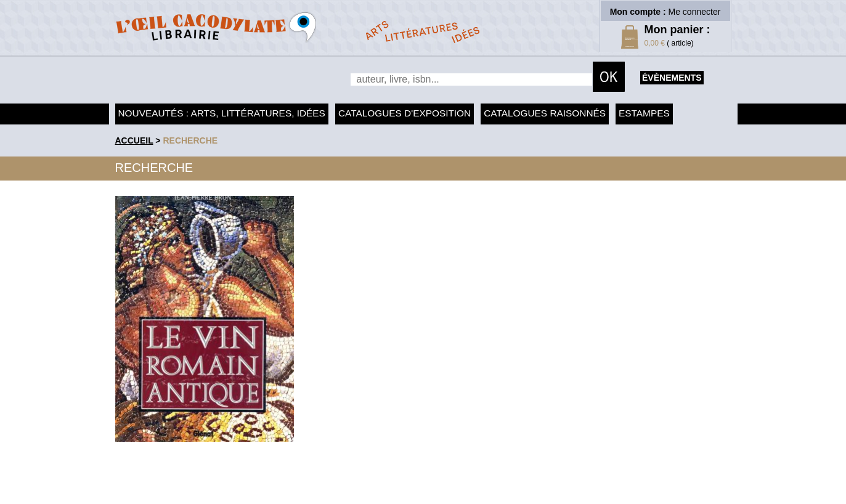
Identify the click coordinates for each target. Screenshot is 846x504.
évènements (672, 78)
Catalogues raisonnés (545, 113)
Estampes (644, 113)
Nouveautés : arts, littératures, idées (222, 113)
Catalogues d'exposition (405, 113)
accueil (134, 140)
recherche (190, 140)
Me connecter (695, 12)
